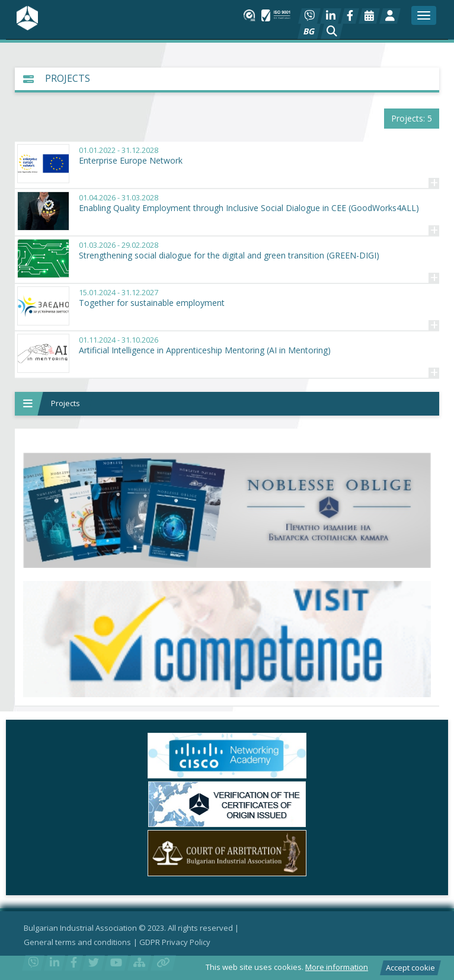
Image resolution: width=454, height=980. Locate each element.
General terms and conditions (77, 942)
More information (337, 967)
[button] (332, 31)
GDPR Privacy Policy (175, 942)
